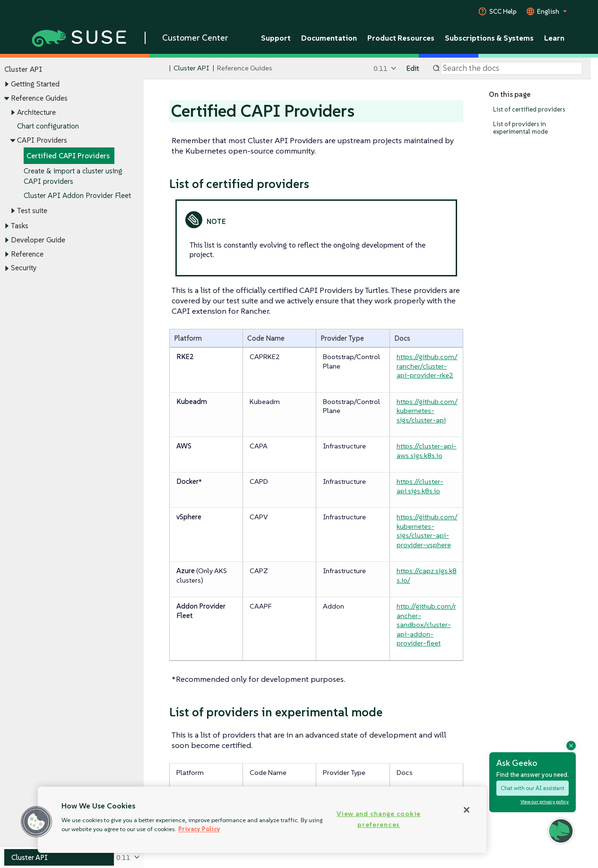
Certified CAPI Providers (68, 156)
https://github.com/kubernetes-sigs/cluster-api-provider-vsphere (427, 531)
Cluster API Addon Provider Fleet (77, 196)
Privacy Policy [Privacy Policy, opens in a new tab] (199, 829)
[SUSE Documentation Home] (161, 69)
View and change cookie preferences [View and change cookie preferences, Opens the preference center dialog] (379, 819)
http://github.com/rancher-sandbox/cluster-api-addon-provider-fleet (426, 624)
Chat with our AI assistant (533, 788)
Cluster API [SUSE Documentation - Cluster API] (191, 68)
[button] (36, 822)
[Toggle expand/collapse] (7, 85)
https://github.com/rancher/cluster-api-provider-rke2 (427, 366)
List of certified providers (529, 109)
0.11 (381, 68)
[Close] (467, 810)
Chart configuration (48, 126)
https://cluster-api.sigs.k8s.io (420, 486)
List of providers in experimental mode (520, 128)
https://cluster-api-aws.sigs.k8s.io (427, 451)
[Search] (511, 69)
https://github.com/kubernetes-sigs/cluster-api (427, 411)
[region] (262, 820)
